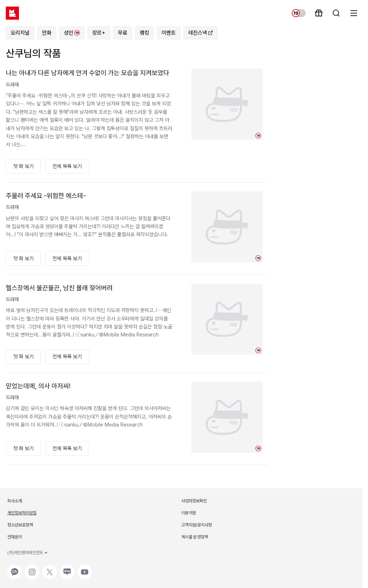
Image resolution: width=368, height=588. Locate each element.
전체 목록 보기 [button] (67, 166)
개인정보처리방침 (22, 513)
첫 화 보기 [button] (23, 166)
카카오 (14, 568)
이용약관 (189, 513)
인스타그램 (32, 568)
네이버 (66, 568)
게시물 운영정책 (195, 537)
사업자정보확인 (194, 501)
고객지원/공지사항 (197, 525)
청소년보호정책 (20, 525)
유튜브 (84, 568)
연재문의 (15, 537)
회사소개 (15, 501)
